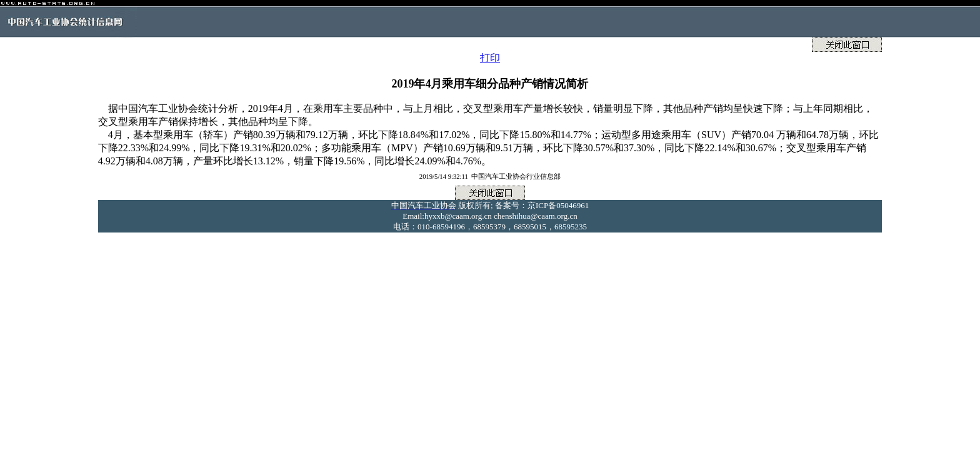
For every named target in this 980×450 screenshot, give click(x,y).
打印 (490, 58)
